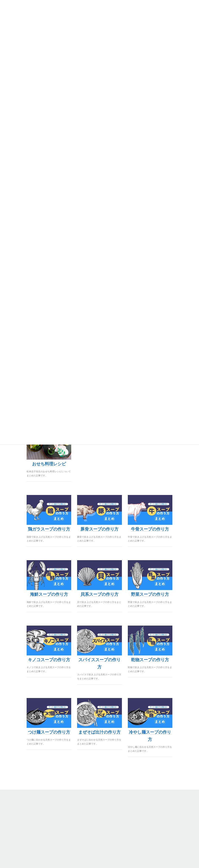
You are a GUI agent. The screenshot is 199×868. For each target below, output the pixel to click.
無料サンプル (16, 811)
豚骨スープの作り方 (99, 529)
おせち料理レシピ (49, 464)
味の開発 (14, 821)
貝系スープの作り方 (99, 594)
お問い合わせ (116, 841)
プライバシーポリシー (22, 826)
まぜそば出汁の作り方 (99, 732)
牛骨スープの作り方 (150, 529)
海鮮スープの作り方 (49, 594)
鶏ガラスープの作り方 (49, 529)
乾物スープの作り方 (150, 660)
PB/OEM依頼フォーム (21, 836)
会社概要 (113, 811)
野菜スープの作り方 (150, 594)
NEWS (112, 826)
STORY (113, 806)
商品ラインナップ (19, 806)
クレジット (15, 831)
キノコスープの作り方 (49, 660)
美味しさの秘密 (117, 816)
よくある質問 (116, 821)
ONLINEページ (17, 816)
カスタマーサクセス (120, 831)
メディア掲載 (116, 836)
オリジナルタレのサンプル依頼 (27, 841)
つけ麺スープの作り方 (49, 732)
